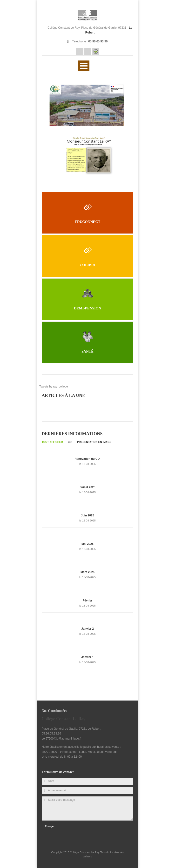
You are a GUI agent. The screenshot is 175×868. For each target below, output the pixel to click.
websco (87, 856)
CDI (70, 442)
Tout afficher (52, 442)
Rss (88, 51)
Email (80, 51)
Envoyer (50, 826)
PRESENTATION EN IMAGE (94, 442)
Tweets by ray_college (54, 387)
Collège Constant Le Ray (85, 852)
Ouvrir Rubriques (84, 66)
